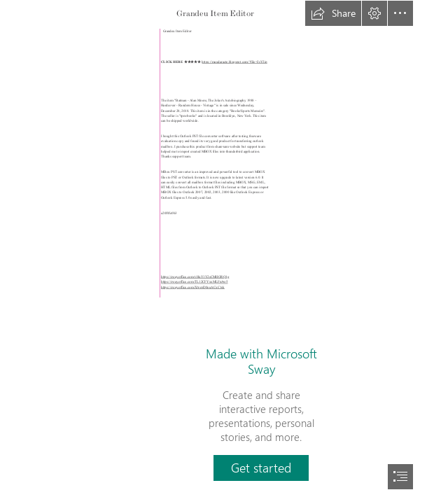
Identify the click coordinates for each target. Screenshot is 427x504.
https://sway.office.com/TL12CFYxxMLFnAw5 (194, 282)
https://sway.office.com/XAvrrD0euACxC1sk (193, 288)
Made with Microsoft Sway (261, 361)
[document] (213, 252)
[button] (333, 13)
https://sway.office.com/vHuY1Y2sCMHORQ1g (195, 277)
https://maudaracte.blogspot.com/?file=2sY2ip (235, 62)
